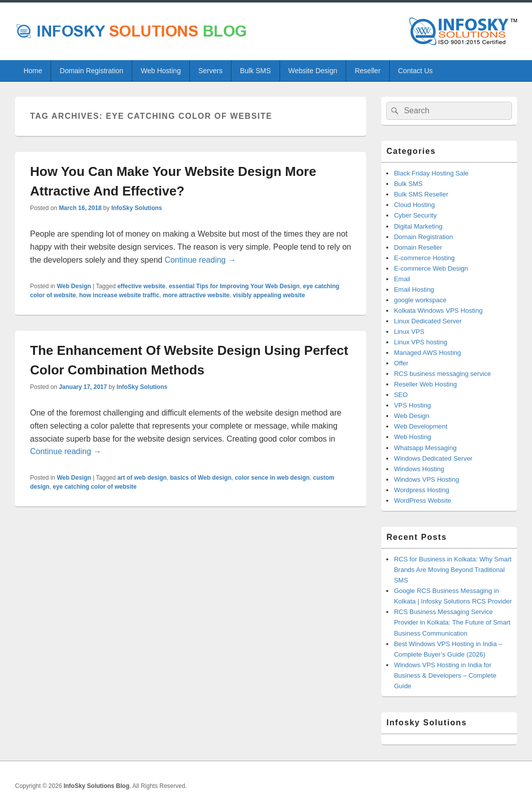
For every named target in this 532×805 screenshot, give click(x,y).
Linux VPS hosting (420, 342)
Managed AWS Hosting (427, 353)
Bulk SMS (255, 71)
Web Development (421, 426)
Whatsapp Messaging (425, 448)
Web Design (74, 286)
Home (33, 71)
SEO (401, 395)
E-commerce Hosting (424, 258)
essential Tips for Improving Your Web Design (234, 286)
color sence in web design (272, 478)
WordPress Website (422, 500)
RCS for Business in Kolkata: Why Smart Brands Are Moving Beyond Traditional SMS (453, 570)
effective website (141, 286)
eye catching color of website (94, 487)
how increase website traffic (119, 295)
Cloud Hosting (414, 205)
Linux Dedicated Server (428, 321)
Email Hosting (414, 289)
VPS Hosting (412, 405)
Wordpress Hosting (421, 490)
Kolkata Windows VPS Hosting (438, 311)
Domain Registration (91, 71)
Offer (401, 363)
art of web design (142, 478)
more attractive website (196, 295)
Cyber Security (415, 215)
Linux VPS (409, 332)
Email (402, 279)
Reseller (367, 71)
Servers (210, 71)
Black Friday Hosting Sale (431, 173)
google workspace (420, 300)
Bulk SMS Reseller (421, 194)
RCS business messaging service (442, 374)
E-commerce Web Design (431, 268)
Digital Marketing (418, 226)
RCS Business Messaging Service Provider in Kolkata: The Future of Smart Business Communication (452, 622)
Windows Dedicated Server (433, 458)
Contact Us (416, 71)
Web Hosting (161, 71)
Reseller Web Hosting (425, 384)
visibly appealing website (269, 295)
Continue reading (200, 260)
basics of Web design (201, 478)
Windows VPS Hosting (426, 479)
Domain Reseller (418, 247)
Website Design (313, 71)
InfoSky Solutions (137, 208)
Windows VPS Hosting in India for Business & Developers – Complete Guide (445, 675)
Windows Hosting (419, 469)
